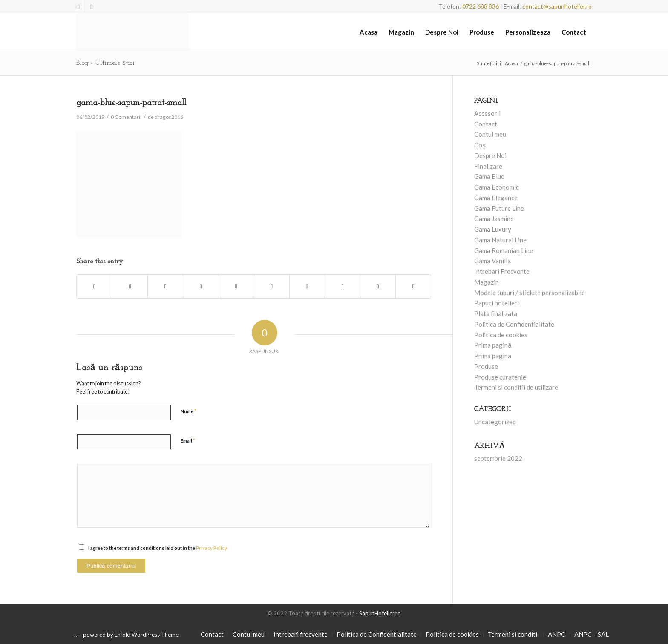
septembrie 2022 (498, 458)
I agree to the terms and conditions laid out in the (158, 548)
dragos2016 (169, 117)
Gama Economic (497, 187)
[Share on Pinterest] (236, 287)
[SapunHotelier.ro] (132, 32)
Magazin (487, 282)
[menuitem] (369, 32)
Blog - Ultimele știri (105, 63)
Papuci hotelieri (497, 303)
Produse (486, 366)
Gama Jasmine (494, 218)
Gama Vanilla (492, 261)
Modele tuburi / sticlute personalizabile (530, 293)
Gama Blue (489, 176)
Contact (486, 124)
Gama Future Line (499, 208)
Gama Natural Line (500, 240)
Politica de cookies (501, 335)
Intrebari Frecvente (502, 271)
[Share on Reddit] (378, 287)
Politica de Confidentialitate (514, 324)
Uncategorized (495, 422)
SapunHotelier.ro (380, 613)
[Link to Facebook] (79, 6)
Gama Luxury (493, 229)
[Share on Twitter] (130, 287)
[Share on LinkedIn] (272, 287)
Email (188, 440)
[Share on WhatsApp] (201, 287)
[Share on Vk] (343, 287)
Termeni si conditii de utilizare (516, 387)
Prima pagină (493, 345)
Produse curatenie (500, 377)
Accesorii (487, 113)
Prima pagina (493, 356)
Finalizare (488, 166)
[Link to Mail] (92, 6)
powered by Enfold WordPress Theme (131, 635)
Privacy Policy (212, 548)
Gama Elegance (496, 198)
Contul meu (490, 134)
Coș (480, 145)
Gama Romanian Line (504, 250)
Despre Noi (490, 155)
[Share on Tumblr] (307, 287)
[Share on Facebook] (94, 287)
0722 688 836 (481, 6)
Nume (189, 411)
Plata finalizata (496, 313)
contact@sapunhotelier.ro (557, 6)
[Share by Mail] (413, 287)
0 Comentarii (126, 117)
